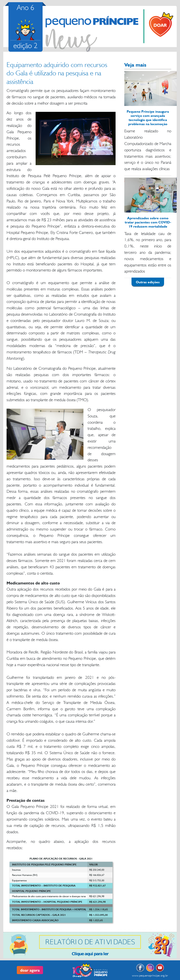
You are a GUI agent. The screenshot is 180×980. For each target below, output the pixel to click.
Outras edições (148, 282)
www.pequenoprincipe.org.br (150, 975)
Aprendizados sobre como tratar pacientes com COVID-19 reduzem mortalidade (148, 222)
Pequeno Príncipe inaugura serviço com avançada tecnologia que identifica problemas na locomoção (148, 118)
